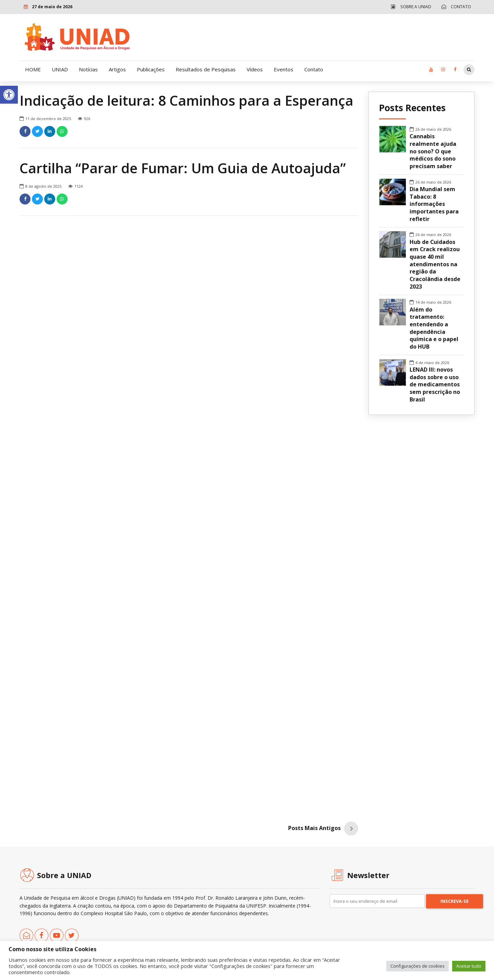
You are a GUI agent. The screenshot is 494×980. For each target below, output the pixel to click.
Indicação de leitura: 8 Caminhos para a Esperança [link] (186, 101)
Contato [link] (314, 69)
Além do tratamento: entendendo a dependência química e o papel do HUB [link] (434, 328)
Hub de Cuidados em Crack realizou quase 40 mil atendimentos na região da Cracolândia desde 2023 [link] (435, 264)
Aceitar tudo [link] (469, 966)
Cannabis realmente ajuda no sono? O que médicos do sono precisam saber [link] (433, 151)
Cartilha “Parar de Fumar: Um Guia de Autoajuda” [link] (183, 168)
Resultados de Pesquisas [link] (206, 69)
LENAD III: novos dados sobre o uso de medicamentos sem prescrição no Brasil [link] (435, 385)
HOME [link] (33, 69)
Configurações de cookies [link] (417, 966)
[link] (9, 95)
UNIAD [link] (60, 69)
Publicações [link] (151, 69)
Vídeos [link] (255, 69)
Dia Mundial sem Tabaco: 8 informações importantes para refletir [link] (434, 204)
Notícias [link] (88, 69)
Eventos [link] (284, 69)
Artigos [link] (117, 69)
